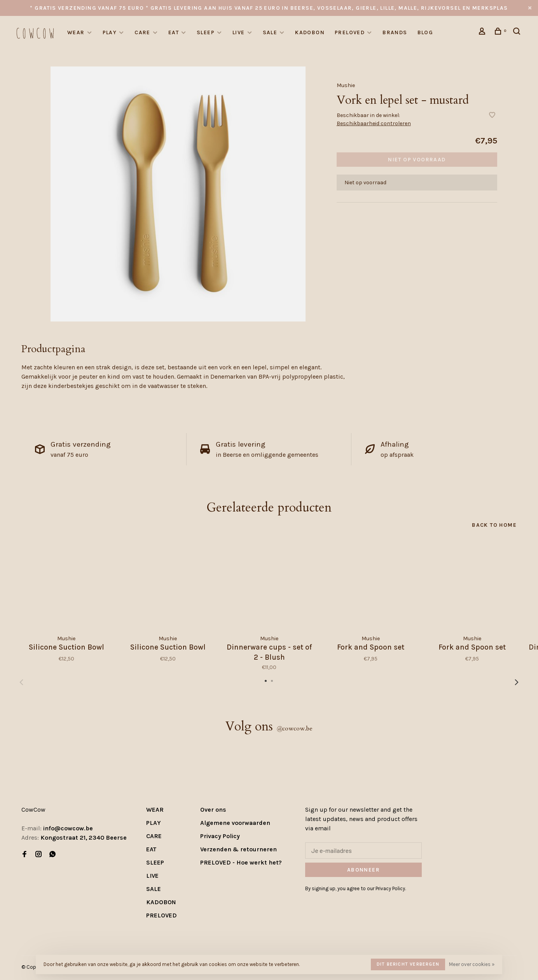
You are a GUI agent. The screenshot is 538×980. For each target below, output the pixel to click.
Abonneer (363, 870)
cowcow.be (294, 728)
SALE (270, 32)
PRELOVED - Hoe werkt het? (241, 862)
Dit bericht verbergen (408, 964)
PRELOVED (350, 32)
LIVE (239, 32)
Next (517, 682)
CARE (142, 32)
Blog (425, 32)
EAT (174, 32)
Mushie (346, 85)
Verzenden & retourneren (238, 849)
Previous (21, 682)
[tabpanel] (178, 194)
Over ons (213, 810)
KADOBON (310, 32)
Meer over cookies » (472, 964)
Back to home (494, 525)
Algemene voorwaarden (235, 823)
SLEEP (206, 32)
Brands (395, 32)
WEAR (76, 32)
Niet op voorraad (417, 160)
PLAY (110, 32)
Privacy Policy (220, 836)
